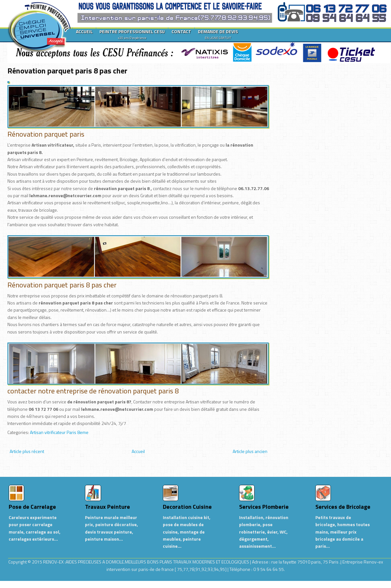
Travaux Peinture (107, 507)
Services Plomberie (264, 507)
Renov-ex (373, 562)
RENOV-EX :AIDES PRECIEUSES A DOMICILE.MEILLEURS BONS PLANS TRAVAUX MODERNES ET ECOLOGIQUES (147, 562)
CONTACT (181, 31)
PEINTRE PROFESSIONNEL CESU (132, 34)
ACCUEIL (84, 31)
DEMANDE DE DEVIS (218, 34)
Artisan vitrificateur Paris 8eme (59, 432)
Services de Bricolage (343, 507)
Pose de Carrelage (32, 507)
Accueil (138, 451)
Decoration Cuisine (187, 507)
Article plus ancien (250, 451)
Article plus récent (27, 451)
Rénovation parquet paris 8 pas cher (67, 71)
